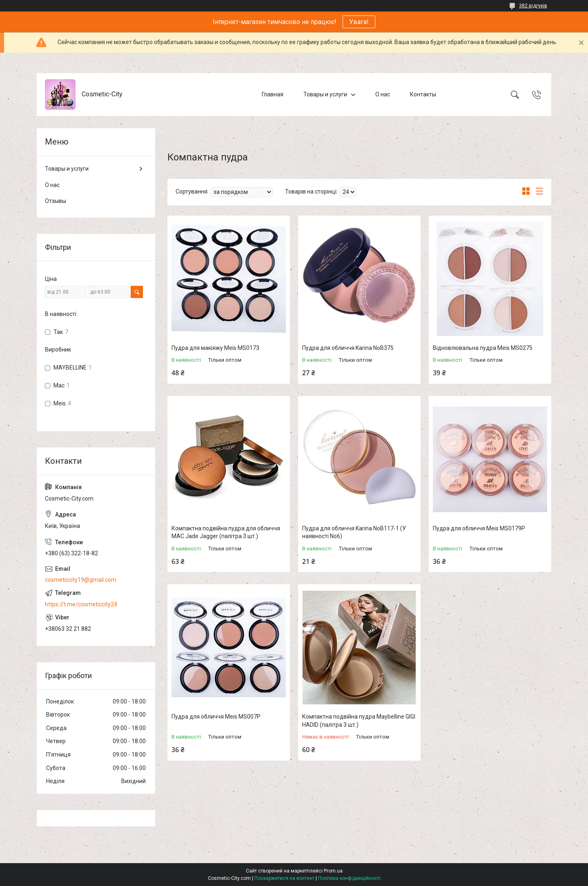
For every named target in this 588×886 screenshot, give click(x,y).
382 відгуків (533, 6)
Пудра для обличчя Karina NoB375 (348, 348)
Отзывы (56, 201)
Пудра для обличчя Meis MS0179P (479, 528)
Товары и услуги (325, 94)
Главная (273, 94)
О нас (383, 94)
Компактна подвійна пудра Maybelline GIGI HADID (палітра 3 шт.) (359, 721)
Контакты (423, 94)
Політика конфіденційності (349, 878)
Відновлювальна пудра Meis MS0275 (483, 348)
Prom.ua (333, 871)
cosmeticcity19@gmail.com (81, 580)
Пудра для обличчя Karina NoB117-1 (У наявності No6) (354, 532)
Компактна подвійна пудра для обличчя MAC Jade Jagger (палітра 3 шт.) (226, 532)
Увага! (359, 22)
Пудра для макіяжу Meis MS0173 (215, 348)
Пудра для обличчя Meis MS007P (216, 717)
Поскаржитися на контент (284, 878)
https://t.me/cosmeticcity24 (81, 604)
